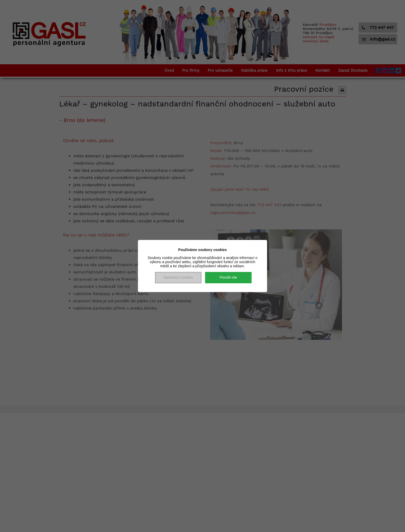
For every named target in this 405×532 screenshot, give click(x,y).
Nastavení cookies (178, 277)
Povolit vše (228, 277)
